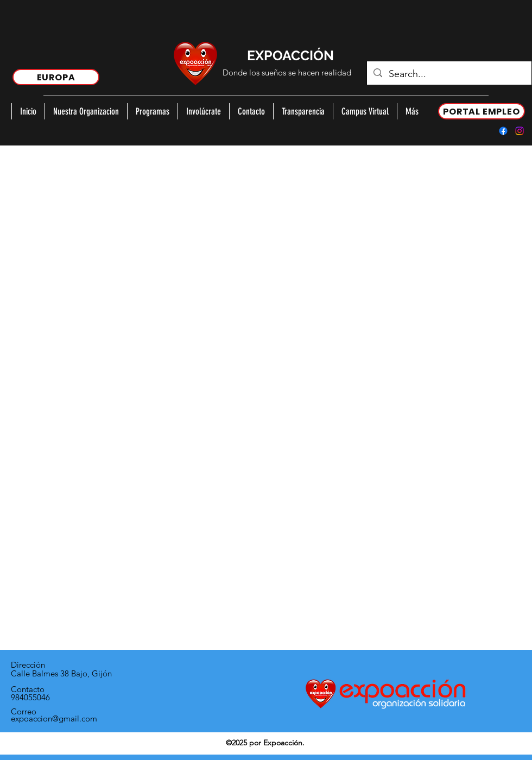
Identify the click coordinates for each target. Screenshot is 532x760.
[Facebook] (503, 131)
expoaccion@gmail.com (54, 718)
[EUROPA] (56, 77)
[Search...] (449, 74)
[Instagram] (520, 131)
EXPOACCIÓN (290, 55)
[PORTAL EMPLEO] (482, 111)
